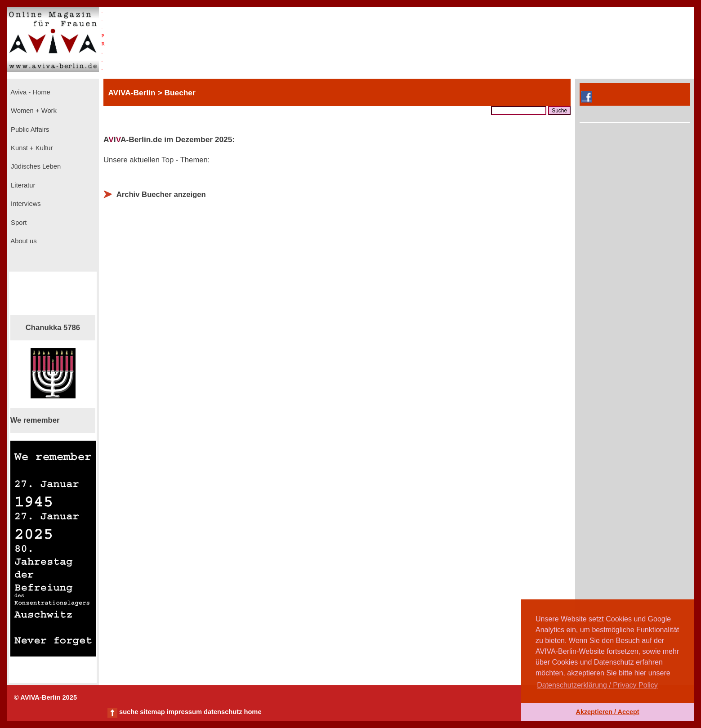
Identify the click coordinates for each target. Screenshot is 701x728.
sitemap (152, 712)
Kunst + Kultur (31, 148)
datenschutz (223, 712)
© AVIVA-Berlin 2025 (45, 697)
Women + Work (33, 111)
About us (23, 241)
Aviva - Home (30, 92)
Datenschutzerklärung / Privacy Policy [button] (597, 685)
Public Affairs (29, 130)
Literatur (22, 185)
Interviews (25, 204)
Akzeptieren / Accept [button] (607, 712)
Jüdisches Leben (35, 166)
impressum (184, 712)
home (252, 712)
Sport (18, 223)
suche (129, 712)
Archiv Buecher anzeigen (161, 194)
